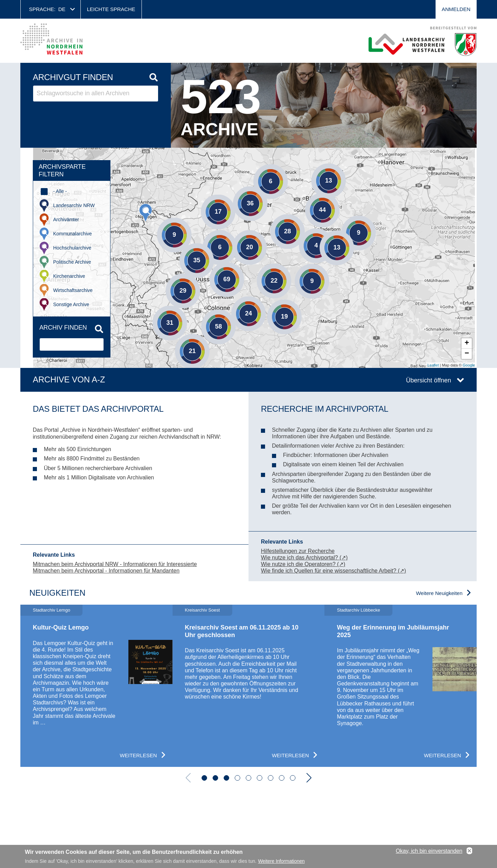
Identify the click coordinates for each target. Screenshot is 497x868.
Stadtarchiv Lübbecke (358, 610)
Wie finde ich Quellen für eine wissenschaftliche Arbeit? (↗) (333, 571)
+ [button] (467, 343)
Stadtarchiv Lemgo (51, 610)
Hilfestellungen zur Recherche (298, 551)
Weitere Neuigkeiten (439, 593)
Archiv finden (63, 328)
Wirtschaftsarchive (73, 290)
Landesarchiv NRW (74, 205)
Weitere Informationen (281, 861)
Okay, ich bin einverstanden (429, 851)
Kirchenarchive (69, 276)
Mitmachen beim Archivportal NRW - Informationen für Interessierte (115, 564)
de (62, 9)
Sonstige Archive (71, 304)
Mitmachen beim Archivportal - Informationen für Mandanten (106, 571)
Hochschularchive (72, 248)
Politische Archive (72, 262)
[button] (204, 778)
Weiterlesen (138, 755)
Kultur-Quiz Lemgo (61, 627)
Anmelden (456, 9)
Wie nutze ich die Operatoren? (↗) (303, 564)
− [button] (467, 354)
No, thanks (469, 851)
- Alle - (60, 191)
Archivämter (66, 220)
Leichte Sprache (111, 9)
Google (469, 365)
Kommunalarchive (72, 234)
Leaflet (433, 365)
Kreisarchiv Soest (202, 610)
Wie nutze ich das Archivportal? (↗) (304, 558)
